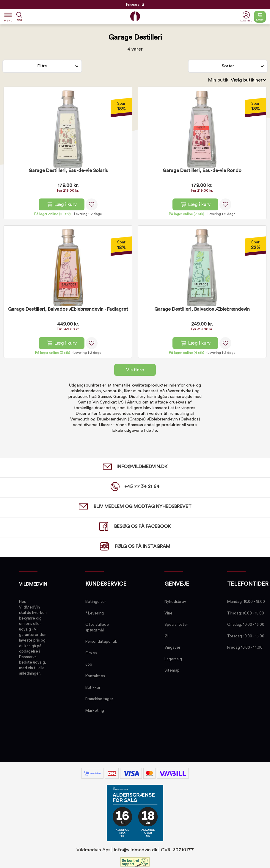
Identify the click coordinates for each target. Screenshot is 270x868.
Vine (168, 613)
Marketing (95, 710)
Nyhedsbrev (175, 602)
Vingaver (172, 647)
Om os (91, 653)
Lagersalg (173, 659)
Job (89, 664)
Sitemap (172, 670)
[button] (247, 17)
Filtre (42, 66)
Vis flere (135, 370)
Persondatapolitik (101, 641)
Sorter (228, 66)
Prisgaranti (135, 4)
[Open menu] (8, 17)
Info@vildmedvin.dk (136, 850)
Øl (167, 636)
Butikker (93, 688)
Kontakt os (95, 676)
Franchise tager (99, 699)
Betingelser (96, 602)
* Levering (95, 613)
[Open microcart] (260, 17)
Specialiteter (176, 624)
